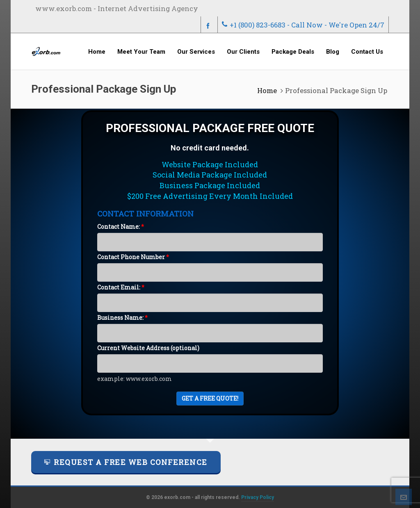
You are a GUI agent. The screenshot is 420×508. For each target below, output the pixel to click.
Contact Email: (121, 287)
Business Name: (122, 318)
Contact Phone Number (133, 257)
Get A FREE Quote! (210, 398)
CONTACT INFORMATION (145, 213)
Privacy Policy (258, 497)
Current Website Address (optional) (148, 348)
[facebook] (209, 25)
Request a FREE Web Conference (126, 462)
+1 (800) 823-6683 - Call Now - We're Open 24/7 (303, 25)
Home (267, 90)
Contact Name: (121, 227)
